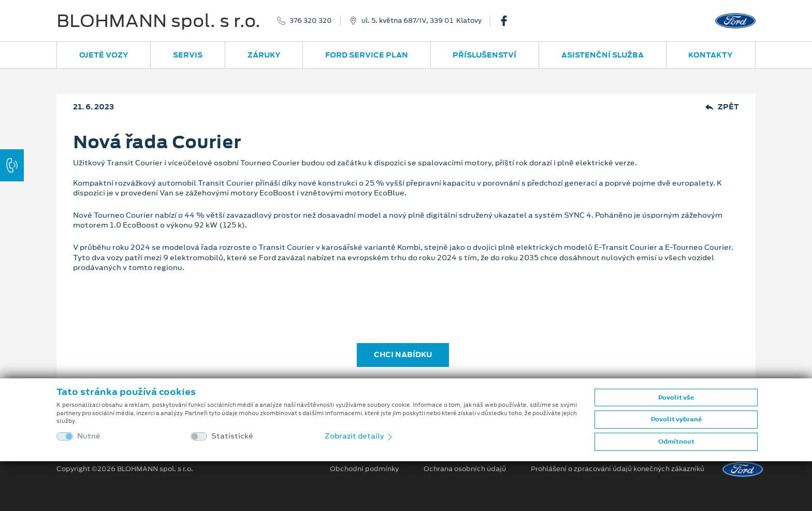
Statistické (232, 436)
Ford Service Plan (367, 55)
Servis (188, 55)
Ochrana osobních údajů (465, 469)
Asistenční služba (603, 55)
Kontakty (711, 55)
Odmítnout (676, 442)
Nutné (89, 436)
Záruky (264, 55)
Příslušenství (484, 55)
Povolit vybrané (676, 419)
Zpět (722, 107)
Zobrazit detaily (359, 436)
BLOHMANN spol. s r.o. (158, 21)
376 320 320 (311, 21)
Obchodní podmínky (364, 469)
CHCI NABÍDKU (403, 354)
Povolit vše (676, 398)
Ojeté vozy (104, 55)
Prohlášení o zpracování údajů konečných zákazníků (618, 469)
